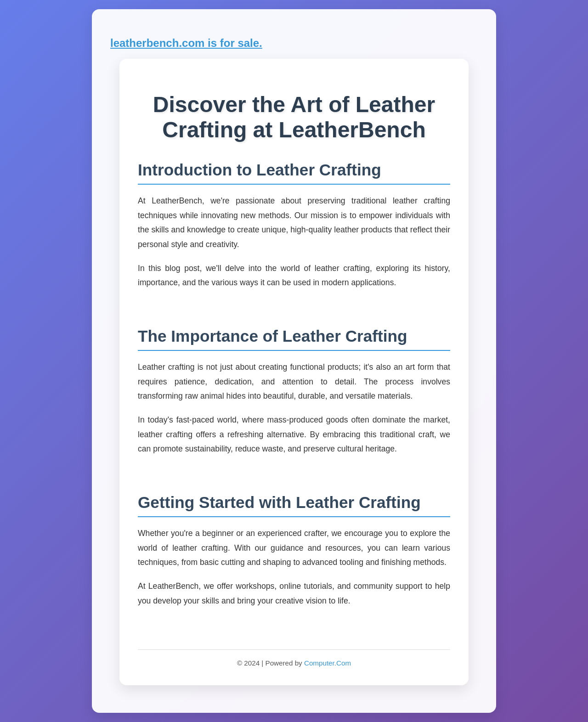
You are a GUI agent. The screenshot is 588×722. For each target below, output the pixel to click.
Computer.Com (328, 663)
